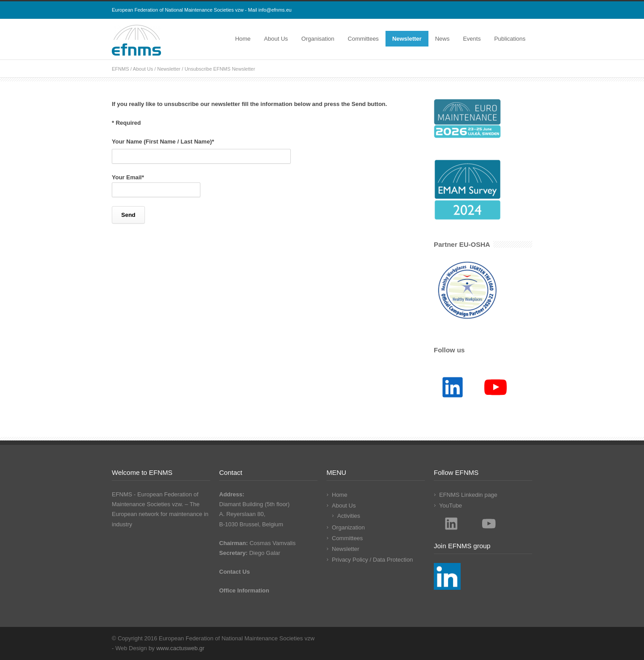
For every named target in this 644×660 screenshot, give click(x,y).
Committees (363, 39)
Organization (348, 527)
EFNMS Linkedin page (468, 495)
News (443, 39)
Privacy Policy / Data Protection (372, 560)
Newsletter (407, 39)
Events (472, 39)
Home (243, 39)
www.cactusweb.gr (180, 648)
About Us (276, 39)
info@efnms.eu (275, 10)
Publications (510, 39)
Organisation (318, 39)
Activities (349, 516)
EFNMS (121, 69)
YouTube (451, 506)
